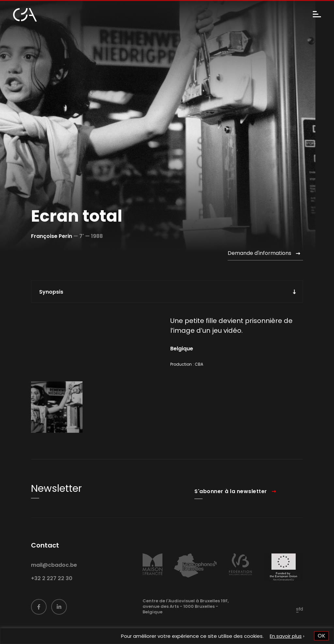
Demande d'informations (259, 253)
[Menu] (317, 15)
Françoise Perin (52, 236)
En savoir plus (286, 636)
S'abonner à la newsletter (231, 503)
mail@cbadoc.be (54, 577)
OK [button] (321, 636)
